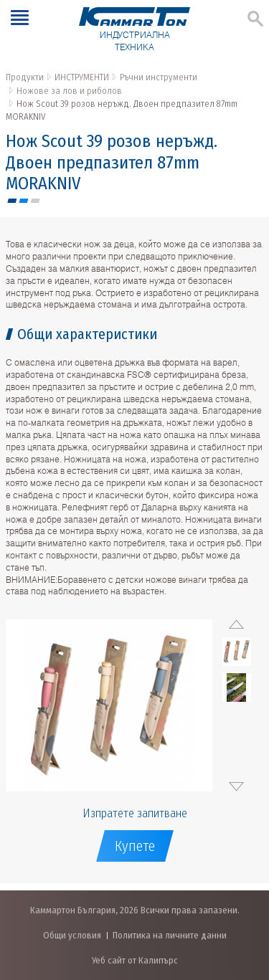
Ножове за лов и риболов (69, 91)
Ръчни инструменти (159, 77)
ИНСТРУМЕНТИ (82, 77)
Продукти (25, 77)
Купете (135, 846)
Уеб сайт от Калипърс (135, 960)
